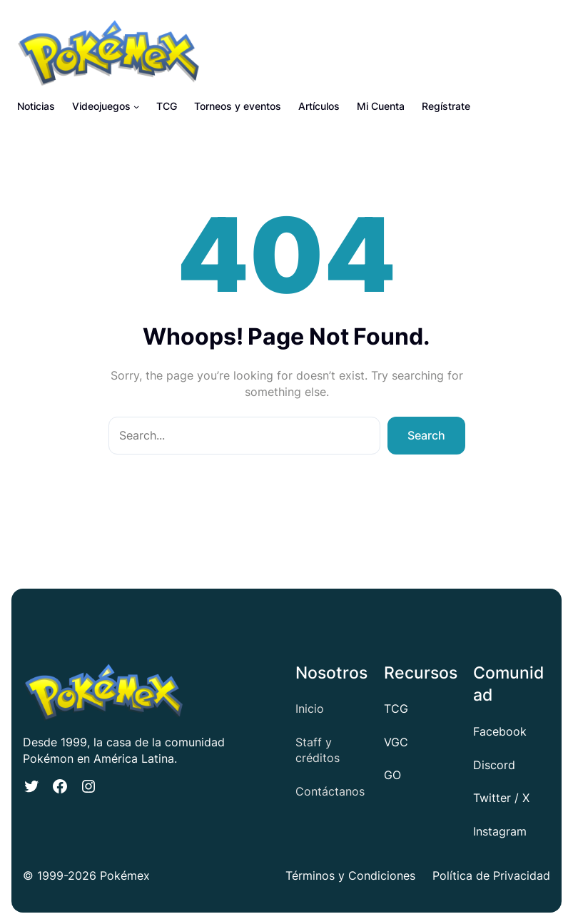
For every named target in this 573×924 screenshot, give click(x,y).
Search (426, 435)
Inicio (310, 709)
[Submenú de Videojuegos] (136, 106)
